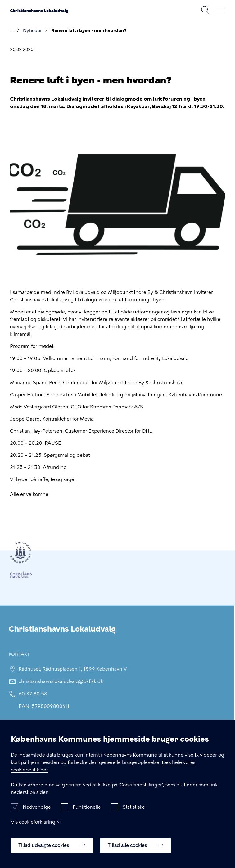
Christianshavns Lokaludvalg (39, 11)
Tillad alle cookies (136, 849)
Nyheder (32, 31)
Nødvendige (37, 811)
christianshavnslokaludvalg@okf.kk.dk (58, 681)
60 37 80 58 (30, 694)
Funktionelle (87, 811)
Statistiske (134, 811)
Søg (205, 10)
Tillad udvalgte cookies (52, 849)
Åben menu (220, 10)
